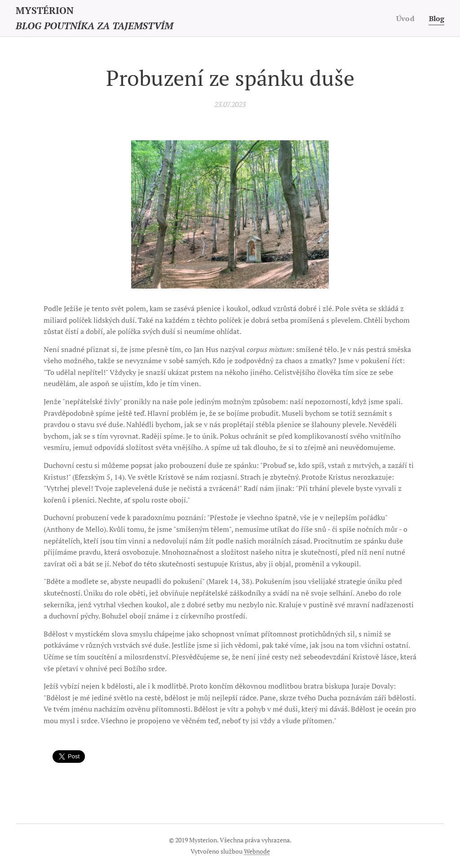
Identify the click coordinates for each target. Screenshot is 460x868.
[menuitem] (406, 18)
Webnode (257, 851)
